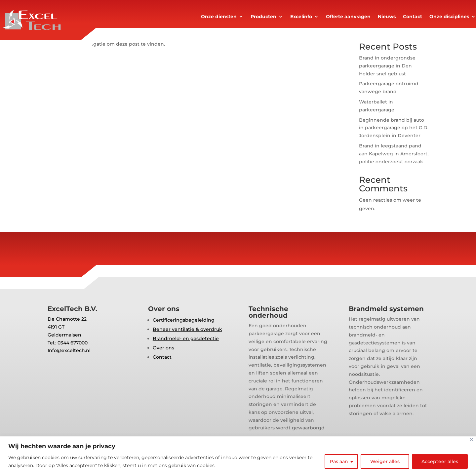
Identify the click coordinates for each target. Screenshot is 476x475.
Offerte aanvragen (348, 17)
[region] (238, 456)
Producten (263, 17)
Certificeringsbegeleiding (184, 320)
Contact (413, 17)
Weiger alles (385, 461)
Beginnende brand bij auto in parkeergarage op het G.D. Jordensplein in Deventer (394, 128)
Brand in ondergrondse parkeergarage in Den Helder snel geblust (387, 66)
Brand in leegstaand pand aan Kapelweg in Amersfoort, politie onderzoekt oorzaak (394, 154)
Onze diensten (219, 17)
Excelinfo (301, 17)
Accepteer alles (440, 461)
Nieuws (387, 17)
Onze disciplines (449, 17)
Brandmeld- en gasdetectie (186, 338)
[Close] (472, 439)
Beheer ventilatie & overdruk (187, 329)
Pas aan (339, 461)
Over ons (163, 348)
